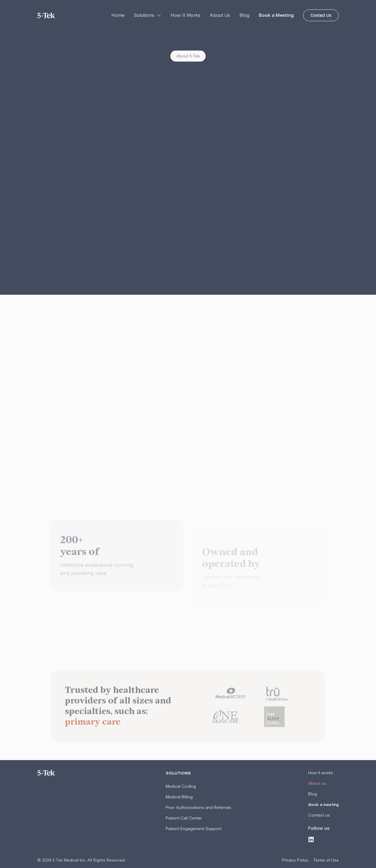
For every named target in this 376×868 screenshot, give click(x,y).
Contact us (319, 815)
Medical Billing (179, 797)
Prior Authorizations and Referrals (198, 807)
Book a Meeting (276, 15)
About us (317, 783)
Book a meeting (323, 804)
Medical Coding (181, 786)
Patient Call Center (184, 818)
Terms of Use (326, 860)
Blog (244, 15)
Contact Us (321, 16)
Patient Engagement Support (194, 829)
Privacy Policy (295, 860)
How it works (321, 773)
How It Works (186, 15)
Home (118, 15)
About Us (220, 15)
